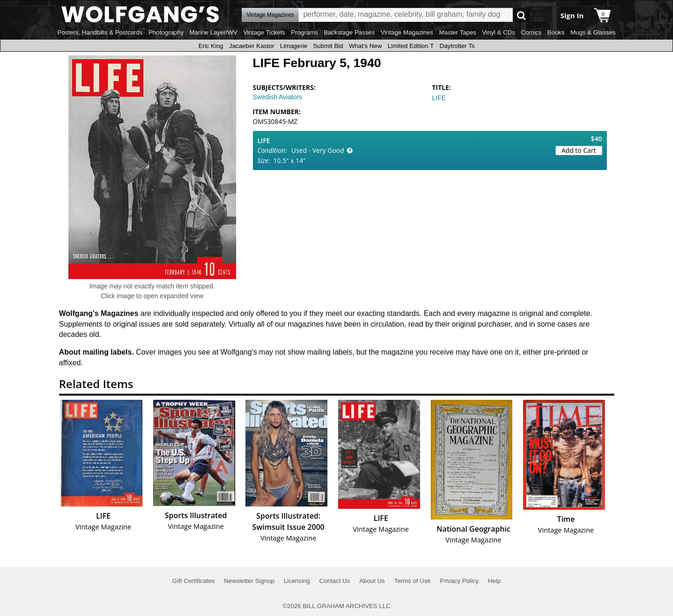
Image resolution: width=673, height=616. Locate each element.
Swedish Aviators (278, 97)
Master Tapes (458, 32)
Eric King (211, 46)
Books (556, 32)
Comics (531, 32)
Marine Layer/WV (214, 32)
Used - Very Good (318, 150)
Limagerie (294, 46)
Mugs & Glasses (593, 32)
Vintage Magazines (407, 32)
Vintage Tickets (264, 32)
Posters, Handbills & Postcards (100, 32)
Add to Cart (579, 150)
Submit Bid (328, 46)
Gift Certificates (194, 581)
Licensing (297, 581)
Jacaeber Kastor (252, 46)
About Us (372, 581)
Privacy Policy (459, 581)
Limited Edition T (411, 46)
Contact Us (334, 581)
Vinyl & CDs (499, 32)
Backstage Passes (349, 32)
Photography (166, 32)
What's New (365, 46)
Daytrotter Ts (457, 46)
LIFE (439, 98)
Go (521, 15)
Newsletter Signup (249, 581)
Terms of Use (412, 581)
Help (494, 581)
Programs (305, 32)
